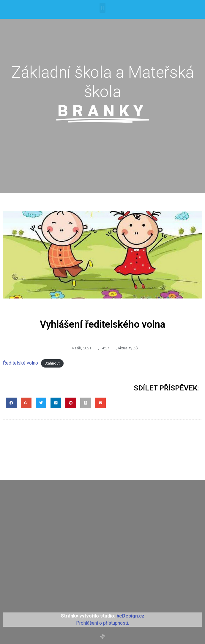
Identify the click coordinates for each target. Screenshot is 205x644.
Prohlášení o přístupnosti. (102, 623)
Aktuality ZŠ (128, 348)
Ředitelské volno (20, 363)
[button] (102, 8)
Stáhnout (52, 363)
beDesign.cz (130, 616)
